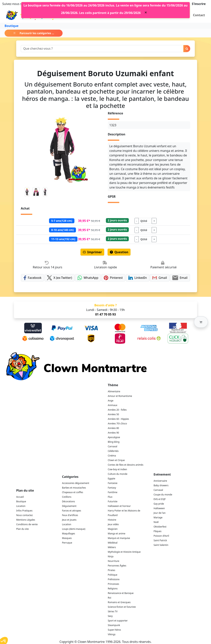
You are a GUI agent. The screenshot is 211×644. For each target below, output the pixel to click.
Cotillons (67, 497)
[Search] (102, 49)
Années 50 (113, 414)
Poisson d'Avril (161, 536)
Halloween (159, 508)
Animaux (113, 405)
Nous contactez (25, 515)
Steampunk (114, 625)
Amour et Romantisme (120, 396)
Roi (110, 598)
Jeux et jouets (69, 520)
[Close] (146, 12)
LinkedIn (138, 278)
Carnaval (112, 446)
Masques (67, 538)
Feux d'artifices (70, 515)
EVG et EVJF (160, 499)
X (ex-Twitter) (60, 278)
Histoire (112, 520)
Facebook (32, 278)
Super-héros (114, 630)
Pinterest (113, 278)
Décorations (68, 501)
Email (180, 278)
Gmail (160, 278)
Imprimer (92, 252)
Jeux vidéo (113, 524)
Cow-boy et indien (117, 469)
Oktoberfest (160, 527)
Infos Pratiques (24, 511)
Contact (199, 15)
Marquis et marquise (119, 538)
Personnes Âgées (117, 566)
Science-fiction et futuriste (122, 607)
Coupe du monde (163, 495)
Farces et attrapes (72, 511)
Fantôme (113, 492)
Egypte (112, 479)
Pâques (157, 531)
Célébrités (113, 451)
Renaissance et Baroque (121, 593)
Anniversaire (160, 481)
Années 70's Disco (117, 424)
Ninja (111, 556)
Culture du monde (118, 474)
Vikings (112, 634)
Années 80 (113, 428)
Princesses (113, 584)
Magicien (113, 529)
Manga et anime (117, 534)
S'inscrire (199, 4)
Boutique (12, 26)
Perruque (67, 543)
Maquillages (68, 534)
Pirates (112, 570)
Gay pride (159, 504)
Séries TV (113, 611)
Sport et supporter (118, 621)
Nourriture (114, 561)
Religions (113, 589)
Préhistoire (114, 579)
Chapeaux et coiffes (73, 492)
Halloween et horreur (119, 506)
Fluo (110, 497)
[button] (201, 322)
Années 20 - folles (117, 410)
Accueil (20, 497)
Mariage (158, 517)
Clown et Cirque (116, 460)
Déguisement (69, 506)
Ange (111, 401)
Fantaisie (113, 483)
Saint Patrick (160, 540)
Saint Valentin (161, 545)
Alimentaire (114, 391)
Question (119, 252)
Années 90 (113, 433)
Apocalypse (114, 437)
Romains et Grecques (119, 602)
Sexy (110, 616)
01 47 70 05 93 (105, 314)
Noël (156, 522)
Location (21, 506)
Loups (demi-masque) (74, 529)
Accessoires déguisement (76, 483)
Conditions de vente (27, 524)
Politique (113, 575)
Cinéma (112, 456)
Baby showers (161, 485)
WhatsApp (88, 278)
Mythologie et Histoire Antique (124, 552)
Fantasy (112, 488)
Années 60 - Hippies (118, 419)
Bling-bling (114, 442)
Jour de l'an (160, 513)
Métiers (112, 547)
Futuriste (113, 501)
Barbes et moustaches (74, 488)
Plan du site (23, 529)
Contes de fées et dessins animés (126, 465)
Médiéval (113, 543)
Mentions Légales (26, 520)
